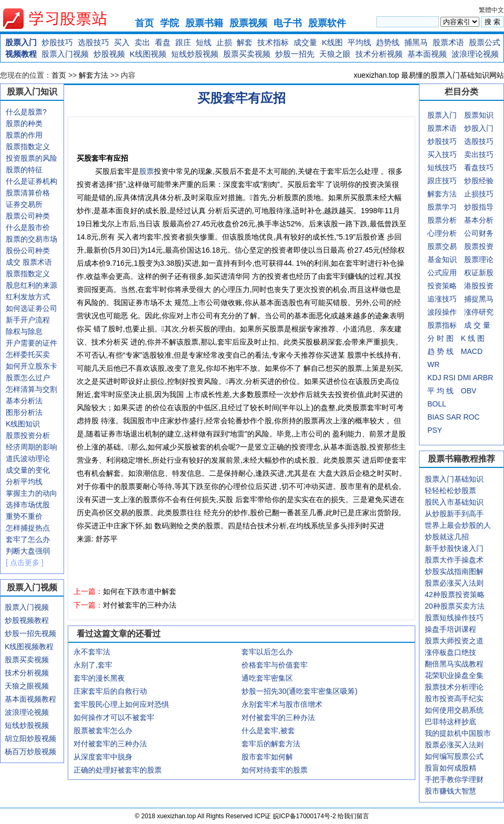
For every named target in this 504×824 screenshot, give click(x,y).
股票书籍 (204, 23)
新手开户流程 (28, 320)
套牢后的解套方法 (271, 744)
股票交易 (442, 246)
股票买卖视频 (247, 54)
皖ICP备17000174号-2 (305, 816)
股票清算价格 (28, 193)
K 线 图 (473, 338)
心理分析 (442, 233)
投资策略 (442, 286)
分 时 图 (440, 338)
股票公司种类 (28, 216)
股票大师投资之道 (454, 641)
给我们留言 (353, 816)
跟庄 (183, 42)
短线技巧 (442, 168)
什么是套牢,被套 (268, 731)
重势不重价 (24, 516)
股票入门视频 (65, 54)
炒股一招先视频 (30, 633)
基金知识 (442, 259)
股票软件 (327, 23)
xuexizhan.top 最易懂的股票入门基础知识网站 (429, 75)
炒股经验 (479, 181)
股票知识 (479, 115)
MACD (472, 351)
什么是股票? (26, 112)
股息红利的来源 (31, 285)
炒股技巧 (57, 42)
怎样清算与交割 (31, 389)
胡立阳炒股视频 (30, 738)
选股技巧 (93, 42)
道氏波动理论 (28, 458)
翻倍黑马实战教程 (454, 664)
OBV (469, 391)
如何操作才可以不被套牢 (114, 717)
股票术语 (448, 42)
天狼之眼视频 (27, 686)
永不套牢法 (92, 652)
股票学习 (442, 207)
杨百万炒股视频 (30, 752)
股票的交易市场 (31, 239)
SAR (454, 417)
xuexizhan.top (64, 19)
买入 (122, 42)
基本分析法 (24, 401)
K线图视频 (148, 54)
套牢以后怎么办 (267, 652)
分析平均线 (24, 482)
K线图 (332, 42)
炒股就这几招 (447, 537)
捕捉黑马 (479, 299)
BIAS (436, 417)
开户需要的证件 (31, 343)
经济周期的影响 (31, 447)
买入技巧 (442, 154)
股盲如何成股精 (450, 768)
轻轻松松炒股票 (450, 491)
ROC (471, 417)
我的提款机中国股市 (458, 733)
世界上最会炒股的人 (458, 525)
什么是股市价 (28, 227)
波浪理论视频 (475, 54)
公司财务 (479, 233)
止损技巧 (479, 194)
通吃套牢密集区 (267, 678)
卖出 (142, 42)
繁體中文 (491, 10)
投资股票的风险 (31, 158)
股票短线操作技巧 (454, 618)
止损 (224, 42)
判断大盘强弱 (28, 551)
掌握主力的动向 (31, 493)
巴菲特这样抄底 (450, 722)
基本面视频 (427, 54)
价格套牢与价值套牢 (275, 665)
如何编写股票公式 (454, 756)
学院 (170, 23)
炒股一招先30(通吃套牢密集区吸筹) (300, 691)
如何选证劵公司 (31, 308)
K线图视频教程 (29, 646)
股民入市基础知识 (454, 502)
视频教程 (21, 54)
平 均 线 (440, 391)
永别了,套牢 (93, 665)
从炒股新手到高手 (454, 514)
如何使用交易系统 (454, 710)
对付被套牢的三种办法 (140, 605)
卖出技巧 (479, 154)
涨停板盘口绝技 (450, 652)
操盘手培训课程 (450, 629)
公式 (435, 273)
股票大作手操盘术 (454, 560)
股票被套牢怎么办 (103, 731)
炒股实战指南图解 (454, 571)
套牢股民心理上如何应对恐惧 (121, 704)
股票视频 (248, 23)
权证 (471, 273)
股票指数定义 (28, 147)
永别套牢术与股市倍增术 (282, 704)
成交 (13, 262)
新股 (486, 273)
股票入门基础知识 (454, 479)
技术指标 (273, 42)
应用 (449, 273)
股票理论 (479, 259)
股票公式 (485, 42)
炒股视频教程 (27, 620)
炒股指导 (479, 207)
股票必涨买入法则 (454, 583)
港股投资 (479, 286)
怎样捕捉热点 (28, 528)
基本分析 (479, 220)
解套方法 (93, 75)
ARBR (483, 378)
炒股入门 (479, 128)
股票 (146, 171)
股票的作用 (24, 135)
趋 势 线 (440, 351)
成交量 (305, 42)
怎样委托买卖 (28, 354)
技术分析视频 (379, 54)
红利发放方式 (28, 297)
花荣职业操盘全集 (454, 675)
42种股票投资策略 (455, 594)
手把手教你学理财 (454, 779)
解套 (245, 42)
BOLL (437, 404)
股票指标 (442, 325)
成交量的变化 (28, 470)
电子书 (288, 23)
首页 (144, 23)
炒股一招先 (295, 54)
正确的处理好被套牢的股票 (118, 770)
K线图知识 (23, 424)
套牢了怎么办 (28, 539)
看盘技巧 (479, 168)
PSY (435, 430)
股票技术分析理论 (454, 687)
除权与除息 (24, 331)
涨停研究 (479, 312)
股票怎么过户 (28, 378)
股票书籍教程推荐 (461, 459)
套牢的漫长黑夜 (99, 678)
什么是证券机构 (31, 181)
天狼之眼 (335, 54)
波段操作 (442, 312)
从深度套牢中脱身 (103, 757)
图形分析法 (24, 412)
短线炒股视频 (195, 54)
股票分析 (442, 220)
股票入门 (21, 42)
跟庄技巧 (442, 181)
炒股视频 (109, 54)
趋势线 (388, 42)
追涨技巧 (442, 299)
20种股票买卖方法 (455, 606)
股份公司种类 (28, 251)
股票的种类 (24, 123)
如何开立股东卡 (31, 366)
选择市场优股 (28, 505)
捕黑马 (416, 42)
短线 (204, 42)
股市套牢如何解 (267, 757)
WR (433, 364)
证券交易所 (24, 204)
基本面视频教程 (30, 699)
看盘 (163, 42)
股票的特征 (24, 170)
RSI (449, 378)
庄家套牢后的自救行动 (110, 691)
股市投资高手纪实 (454, 698)
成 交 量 (477, 325)
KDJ (434, 378)
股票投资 (479, 246)
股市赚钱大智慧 (450, 791)
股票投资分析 (28, 435)
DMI (465, 378)
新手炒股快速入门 (454, 548)
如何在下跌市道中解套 (140, 591)
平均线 (359, 42)
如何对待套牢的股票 (275, 770)
